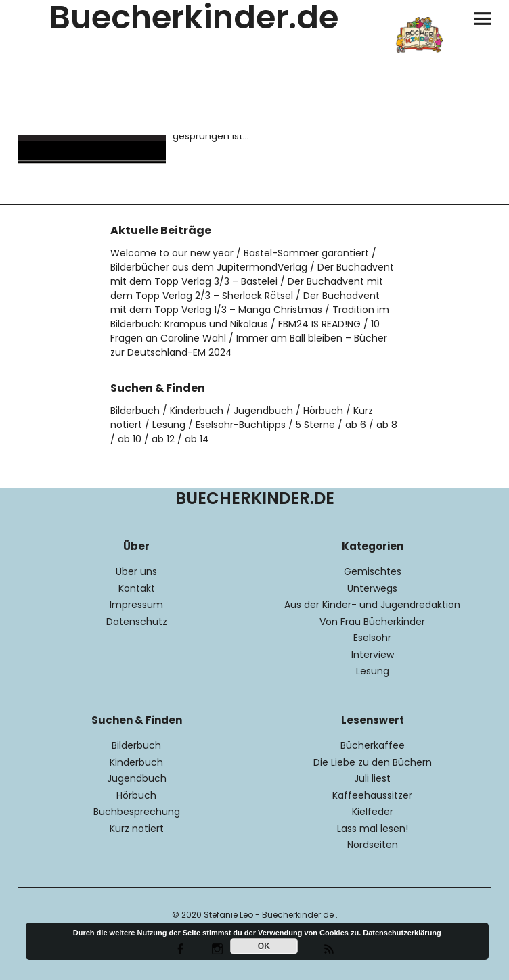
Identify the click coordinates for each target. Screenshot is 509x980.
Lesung (169, 425)
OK (264, 946)
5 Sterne (315, 425)
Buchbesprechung (137, 812)
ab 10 (130, 439)
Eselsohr (372, 638)
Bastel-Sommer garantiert (306, 253)
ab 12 (163, 439)
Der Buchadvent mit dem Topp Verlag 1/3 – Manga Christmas (245, 303)
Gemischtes (373, 571)
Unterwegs (372, 588)
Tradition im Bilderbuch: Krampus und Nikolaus (250, 317)
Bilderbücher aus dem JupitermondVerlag (209, 267)
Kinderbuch (197, 411)
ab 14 (197, 439)
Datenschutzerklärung (402, 933)
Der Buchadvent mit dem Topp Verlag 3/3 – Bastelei (252, 274)
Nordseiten (373, 845)
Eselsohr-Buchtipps (241, 425)
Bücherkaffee (373, 745)
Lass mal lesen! (373, 829)
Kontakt (137, 588)
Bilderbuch (135, 411)
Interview (373, 655)
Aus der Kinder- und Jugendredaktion (372, 605)
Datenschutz (137, 622)
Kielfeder (373, 812)
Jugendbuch (263, 411)
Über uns (136, 571)
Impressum (136, 605)
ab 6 (356, 425)
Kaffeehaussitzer (372, 795)
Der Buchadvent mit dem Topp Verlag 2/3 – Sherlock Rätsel (247, 288)
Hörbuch (323, 411)
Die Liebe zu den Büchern (373, 762)
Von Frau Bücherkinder (372, 622)
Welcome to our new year (172, 253)
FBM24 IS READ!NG (319, 324)
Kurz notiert (137, 829)
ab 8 (387, 425)
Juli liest (372, 778)
